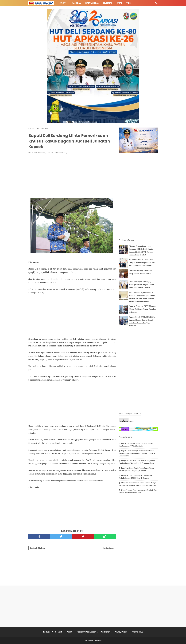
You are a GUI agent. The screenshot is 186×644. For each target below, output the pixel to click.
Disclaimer (105, 632)
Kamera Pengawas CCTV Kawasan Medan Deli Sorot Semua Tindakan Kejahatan (143, 309)
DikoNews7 (98, 640)
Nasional (76, 3)
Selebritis (108, 3)
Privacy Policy (121, 632)
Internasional (92, 3)
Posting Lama (108, 548)
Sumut (63, 3)
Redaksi (47, 632)
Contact (59, 632)
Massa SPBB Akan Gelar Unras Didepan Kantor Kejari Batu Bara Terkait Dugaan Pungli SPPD (142, 263)
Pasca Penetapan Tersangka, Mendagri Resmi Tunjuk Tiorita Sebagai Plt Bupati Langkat (141, 285)
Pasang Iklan (137, 632)
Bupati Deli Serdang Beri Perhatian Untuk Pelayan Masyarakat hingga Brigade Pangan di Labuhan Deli (137, 453)
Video (129, 3)
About (69, 632)
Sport (119, 3)
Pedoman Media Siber (86, 632)
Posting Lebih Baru (38, 548)
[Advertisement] (72, 175)
